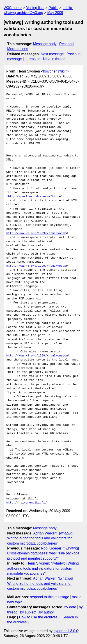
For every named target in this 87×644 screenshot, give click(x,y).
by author (47, 612)
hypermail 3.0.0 (66, 631)
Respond (66, 44)
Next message (52, 54)
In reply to (32, 59)
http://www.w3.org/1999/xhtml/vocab (36, 233)
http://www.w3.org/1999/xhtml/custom (37, 356)
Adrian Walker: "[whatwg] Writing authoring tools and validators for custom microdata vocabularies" (40, 538)
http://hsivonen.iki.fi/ (26, 503)
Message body (45, 44)
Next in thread (54, 59)
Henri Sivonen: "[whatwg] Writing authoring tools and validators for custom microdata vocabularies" (43, 568)
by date (70, 607)
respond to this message (49, 597)
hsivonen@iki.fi (55, 71)
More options (18, 49)
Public (53, 8)
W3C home (13, 8)
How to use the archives (38, 617)
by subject (28, 612)
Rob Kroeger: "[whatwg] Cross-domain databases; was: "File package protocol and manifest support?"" (43, 553)
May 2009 (55, 13)
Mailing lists (35, 8)
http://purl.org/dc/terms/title (34, 197)
